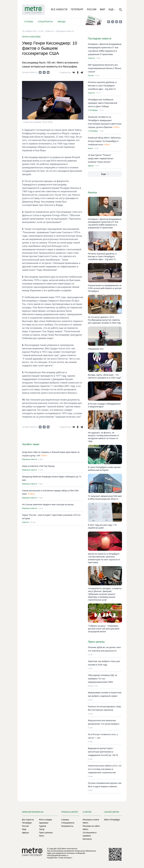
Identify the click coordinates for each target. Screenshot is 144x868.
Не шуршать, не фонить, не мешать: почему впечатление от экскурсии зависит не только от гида (103, 437)
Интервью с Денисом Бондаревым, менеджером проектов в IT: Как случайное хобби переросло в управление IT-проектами (105, 223)
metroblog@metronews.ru (58, 855)
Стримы (29, 22)
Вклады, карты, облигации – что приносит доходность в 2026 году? (104, 376)
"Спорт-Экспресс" (65, 858)
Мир (103, 9)
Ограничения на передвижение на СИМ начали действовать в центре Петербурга (105, 288)
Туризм (43, 826)
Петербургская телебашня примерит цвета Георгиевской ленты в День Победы (103, 103)
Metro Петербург (112, 820)
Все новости (59, 9)
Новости (25, 522)
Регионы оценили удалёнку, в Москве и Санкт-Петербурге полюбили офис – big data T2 (102, 86)
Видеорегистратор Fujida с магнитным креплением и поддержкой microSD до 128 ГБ (103, 752)
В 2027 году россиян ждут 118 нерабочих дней (102, 526)
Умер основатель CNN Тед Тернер (38, 466)
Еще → (105, 174)
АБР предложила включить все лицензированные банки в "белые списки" (104, 68)
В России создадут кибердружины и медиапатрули (104, 405)
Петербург (77, 9)
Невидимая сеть (96, 349)
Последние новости (100, 39)
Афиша (91, 166)
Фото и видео (46, 820)
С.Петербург (93, 110)
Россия (92, 9)
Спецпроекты (45, 22)
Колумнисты (67, 826)
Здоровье (44, 823)
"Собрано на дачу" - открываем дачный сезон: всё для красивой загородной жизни (104, 629)
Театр (42, 829)
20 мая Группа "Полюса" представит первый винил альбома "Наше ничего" (101, 158)
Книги (90, 148)
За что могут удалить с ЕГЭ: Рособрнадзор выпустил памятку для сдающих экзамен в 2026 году (104, 320)
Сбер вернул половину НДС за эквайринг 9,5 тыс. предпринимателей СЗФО (102, 679)
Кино (41, 836)
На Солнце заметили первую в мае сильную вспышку (48, 504)
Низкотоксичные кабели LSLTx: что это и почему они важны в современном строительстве (105, 769)
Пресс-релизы (46, 833)
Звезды (61, 22)
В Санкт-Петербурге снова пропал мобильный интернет (104, 469)
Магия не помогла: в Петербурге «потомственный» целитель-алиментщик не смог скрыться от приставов (104, 558)
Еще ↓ (112, 9)
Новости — (51, 31)
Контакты (87, 839)
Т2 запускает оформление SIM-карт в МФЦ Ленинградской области (105, 497)
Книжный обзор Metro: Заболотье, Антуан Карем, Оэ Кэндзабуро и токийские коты (105, 141)
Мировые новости (65, 31)
